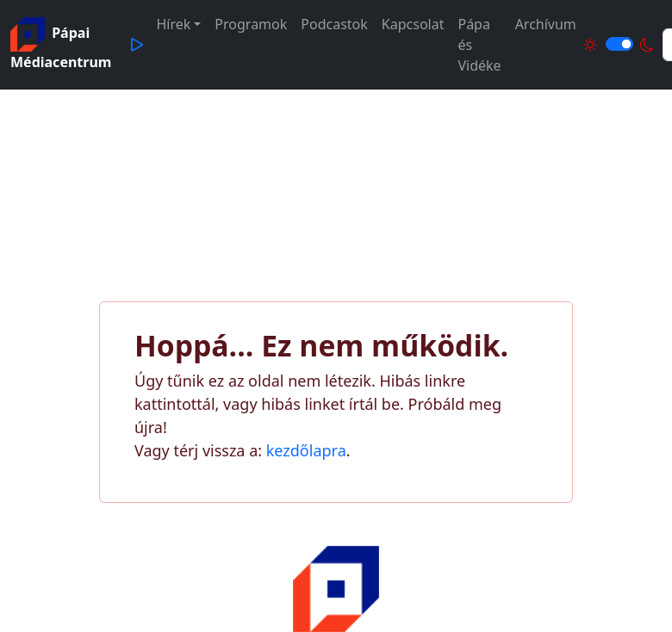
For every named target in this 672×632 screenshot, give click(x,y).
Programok (251, 24)
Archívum (546, 24)
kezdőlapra (306, 450)
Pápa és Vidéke (479, 45)
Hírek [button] (173, 24)
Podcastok (334, 24)
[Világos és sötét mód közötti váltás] (619, 44)
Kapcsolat (413, 24)
